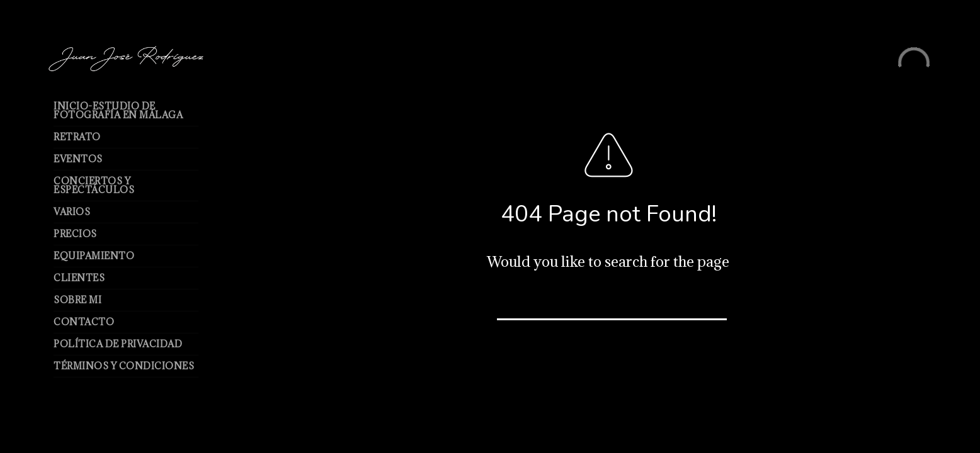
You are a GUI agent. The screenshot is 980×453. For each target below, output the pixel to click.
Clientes (79, 278)
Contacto (84, 322)
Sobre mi (77, 300)
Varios (72, 212)
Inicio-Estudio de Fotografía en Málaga (118, 110)
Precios (75, 234)
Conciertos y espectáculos (94, 185)
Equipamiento (94, 256)
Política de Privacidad (118, 344)
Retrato (77, 137)
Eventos (78, 159)
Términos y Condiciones (124, 366)
